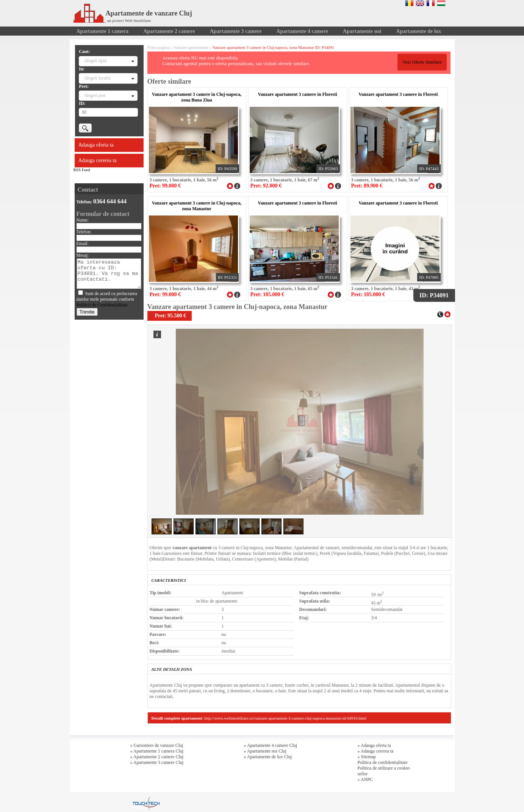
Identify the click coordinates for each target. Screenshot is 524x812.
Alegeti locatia (97, 78)
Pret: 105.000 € (267, 294)
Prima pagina (158, 47)
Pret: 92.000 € (266, 186)
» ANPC (365, 779)
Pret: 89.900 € (367, 186)
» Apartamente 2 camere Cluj (157, 757)
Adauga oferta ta (96, 145)
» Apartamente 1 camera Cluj (157, 751)
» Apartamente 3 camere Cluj (157, 762)
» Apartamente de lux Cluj (268, 757)
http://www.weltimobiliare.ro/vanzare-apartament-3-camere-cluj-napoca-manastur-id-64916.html (285, 718)
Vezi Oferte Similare (422, 62)
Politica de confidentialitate (383, 762)
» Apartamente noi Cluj (265, 751)
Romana (409, 3)
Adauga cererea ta (98, 160)
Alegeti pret (95, 95)
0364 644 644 (110, 201)
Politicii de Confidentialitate (102, 305)
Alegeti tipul (95, 61)
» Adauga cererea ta (376, 751)
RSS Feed (82, 170)
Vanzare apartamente (191, 47)
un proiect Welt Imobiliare (129, 20)
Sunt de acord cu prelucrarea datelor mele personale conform (107, 299)
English (420, 3)
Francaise (431, 3)
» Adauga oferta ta (374, 745)
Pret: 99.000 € (165, 186)
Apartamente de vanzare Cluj (133, 13)
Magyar (441, 3)
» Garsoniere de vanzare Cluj (157, 745)
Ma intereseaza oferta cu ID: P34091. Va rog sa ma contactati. (109, 274)
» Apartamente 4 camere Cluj (271, 745)
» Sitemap (367, 757)
